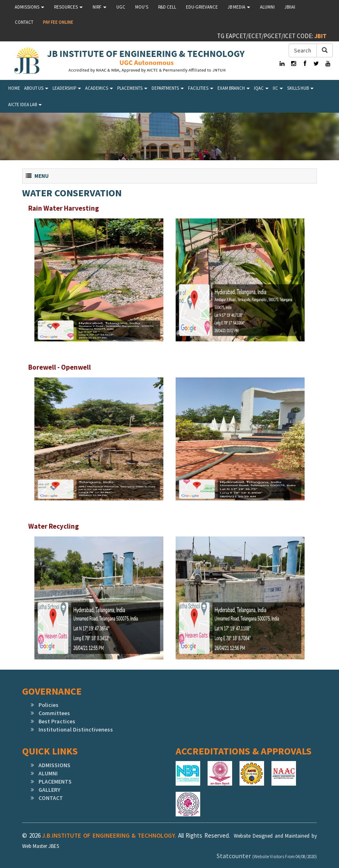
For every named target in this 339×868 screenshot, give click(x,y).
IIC (278, 88)
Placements (132, 88)
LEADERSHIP (67, 88)
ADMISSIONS (54, 765)
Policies (49, 705)
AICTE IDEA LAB (25, 105)
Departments (168, 88)
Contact (24, 22)
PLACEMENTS (55, 782)
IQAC (261, 88)
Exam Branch (234, 88)
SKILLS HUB (300, 88)
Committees (54, 713)
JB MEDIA (239, 7)
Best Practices (57, 721)
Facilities (201, 88)
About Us (36, 88)
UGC (121, 7)
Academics (99, 88)
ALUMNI (48, 773)
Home (14, 88)
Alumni (267, 7)
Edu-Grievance (202, 7)
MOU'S (142, 7)
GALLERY (49, 790)
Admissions (29, 7)
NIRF (99, 7)
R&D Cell (167, 7)
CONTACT (51, 798)
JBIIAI (290, 7)
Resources (68, 7)
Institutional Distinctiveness (76, 729)
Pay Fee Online (58, 22)
